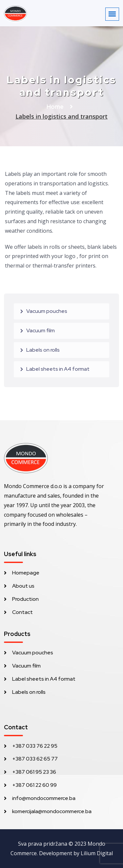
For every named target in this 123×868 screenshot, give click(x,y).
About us (23, 586)
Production (25, 599)
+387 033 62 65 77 (35, 759)
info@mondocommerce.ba (44, 798)
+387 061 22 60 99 (34, 785)
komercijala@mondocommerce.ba (52, 811)
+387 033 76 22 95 (35, 746)
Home (56, 107)
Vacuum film (41, 330)
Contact (22, 612)
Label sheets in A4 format (58, 369)
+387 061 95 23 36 (34, 772)
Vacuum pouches (47, 311)
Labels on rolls (43, 350)
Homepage (26, 573)
